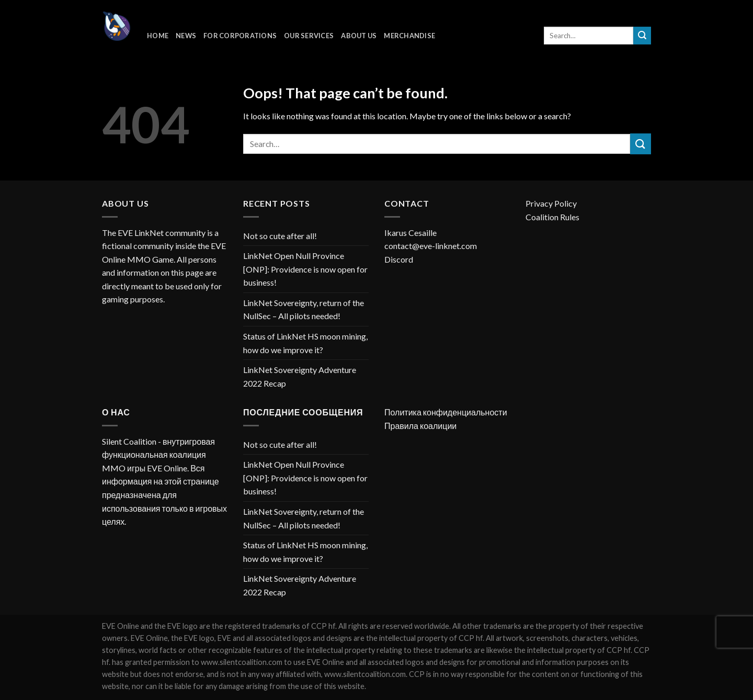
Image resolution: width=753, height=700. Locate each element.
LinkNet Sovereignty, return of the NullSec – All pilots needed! (304, 309)
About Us (359, 36)
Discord (399, 259)
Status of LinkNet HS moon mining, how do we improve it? (305, 343)
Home (158, 36)
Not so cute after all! (280, 236)
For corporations (240, 36)
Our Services (309, 36)
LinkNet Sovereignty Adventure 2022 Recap (300, 376)
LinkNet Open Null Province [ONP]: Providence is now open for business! (305, 269)
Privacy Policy (551, 203)
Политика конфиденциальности (446, 412)
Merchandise (409, 36)
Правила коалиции (420, 426)
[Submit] (642, 36)
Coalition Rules (552, 217)
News (186, 36)
